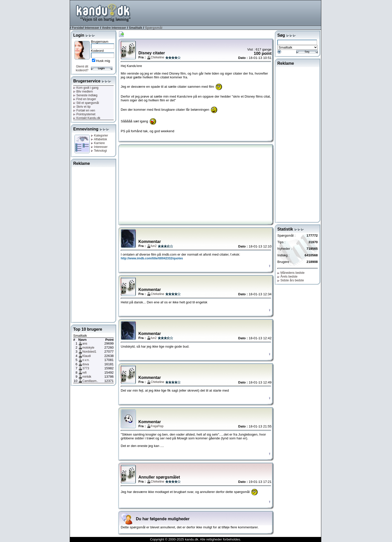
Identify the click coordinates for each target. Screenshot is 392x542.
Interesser (92, 28)
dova (86, 364)
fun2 (154, 246)
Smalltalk (136, 28)
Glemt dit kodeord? (82, 68)
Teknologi (99, 151)
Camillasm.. (90, 381)
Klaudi (87, 356)
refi (84, 373)
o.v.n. (86, 360)
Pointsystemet (84, 114)
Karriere (98, 143)
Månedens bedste (291, 273)
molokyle (88, 348)
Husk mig (103, 61)
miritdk (87, 377)
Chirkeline (157, 57)
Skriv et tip (82, 107)
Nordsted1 (89, 352)
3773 (86, 368)
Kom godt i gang (86, 88)
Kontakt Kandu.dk (87, 118)
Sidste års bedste (291, 280)
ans (85, 344)
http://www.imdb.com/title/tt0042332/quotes (152, 258)
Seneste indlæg (85, 95)
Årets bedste (287, 277)
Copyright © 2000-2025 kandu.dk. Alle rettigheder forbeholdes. (195, 539)
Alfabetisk (99, 139)
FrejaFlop (157, 426)
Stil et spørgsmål (86, 103)
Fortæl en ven (84, 110)
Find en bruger (85, 99)
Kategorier (100, 135)
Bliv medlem (83, 92)
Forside (77, 28)
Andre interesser (114, 28)
